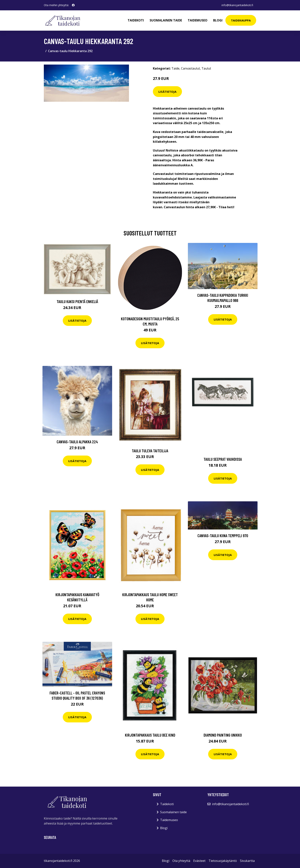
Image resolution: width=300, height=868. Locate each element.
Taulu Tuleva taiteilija (150, 451)
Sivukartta (247, 861)
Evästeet (199, 861)
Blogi (218, 20)
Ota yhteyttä (181, 861)
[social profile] (73, 5)
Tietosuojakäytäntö (223, 861)
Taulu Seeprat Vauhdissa (223, 459)
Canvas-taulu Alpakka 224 (77, 442)
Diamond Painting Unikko (223, 735)
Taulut (206, 68)
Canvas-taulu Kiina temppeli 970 (223, 536)
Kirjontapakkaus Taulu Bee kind (150, 735)
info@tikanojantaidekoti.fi (237, 5)
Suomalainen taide (166, 20)
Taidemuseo (198, 20)
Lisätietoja (167, 92)
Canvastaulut (190, 68)
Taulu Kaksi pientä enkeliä (77, 301)
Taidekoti (136, 20)
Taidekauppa (241, 20)
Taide (175, 68)
